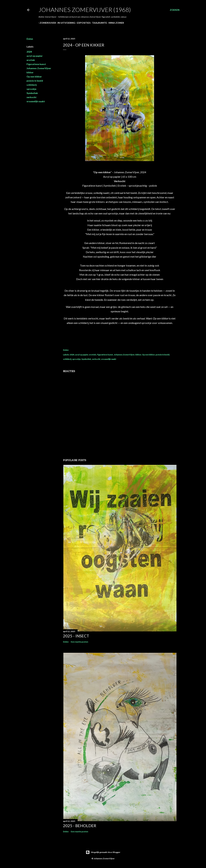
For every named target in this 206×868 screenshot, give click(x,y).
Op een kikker (34, 77)
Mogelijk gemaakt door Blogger (103, 852)
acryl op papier (35, 56)
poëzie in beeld (35, 81)
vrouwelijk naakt (36, 101)
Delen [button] (30, 39)
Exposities (83, 23)
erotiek (31, 60)
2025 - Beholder (80, 826)
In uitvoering (65, 23)
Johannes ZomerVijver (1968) (85, 10)
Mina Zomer (115, 23)
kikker (30, 72)
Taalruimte (98, 23)
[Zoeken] (175, 10)
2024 (29, 52)
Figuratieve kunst (36, 64)
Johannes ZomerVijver (39, 68)
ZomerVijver (47, 23)
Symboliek (32, 93)
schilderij (32, 85)
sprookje (31, 89)
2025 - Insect (76, 636)
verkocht (32, 97)
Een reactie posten (79, 642)
